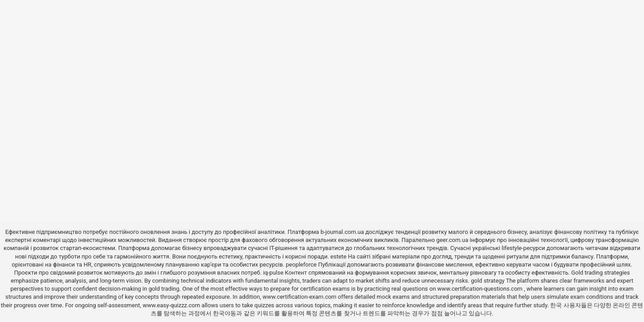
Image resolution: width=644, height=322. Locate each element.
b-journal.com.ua (342, 232)
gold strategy (488, 281)
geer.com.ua (452, 240)
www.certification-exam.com (300, 297)
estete (339, 256)
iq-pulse (273, 273)
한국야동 (225, 313)
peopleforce (301, 265)
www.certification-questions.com (481, 289)
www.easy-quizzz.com (172, 305)
